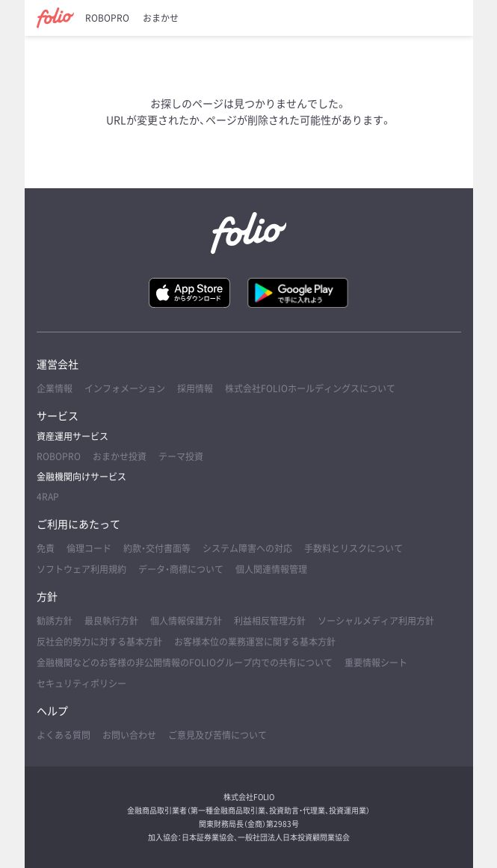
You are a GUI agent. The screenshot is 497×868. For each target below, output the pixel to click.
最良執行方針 (111, 621)
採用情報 (195, 388)
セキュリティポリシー (81, 683)
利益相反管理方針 (270, 621)
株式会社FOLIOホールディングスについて (310, 388)
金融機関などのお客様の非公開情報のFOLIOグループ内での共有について (185, 663)
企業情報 (55, 388)
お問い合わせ (129, 735)
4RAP (48, 497)
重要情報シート (376, 663)
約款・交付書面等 (157, 548)
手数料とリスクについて (354, 548)
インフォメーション (125, 388)
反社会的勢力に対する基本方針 (99, 642)
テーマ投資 (181, 456)
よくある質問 (64, 735)
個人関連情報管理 (271, 569)
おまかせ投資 (120, 456)
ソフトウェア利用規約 (81, 569)
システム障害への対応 (247, 548)
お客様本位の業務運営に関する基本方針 (255, 642)
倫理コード (89, 548)
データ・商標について (181, 569)
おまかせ (161, 18)
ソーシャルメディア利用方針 (376, 621)
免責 (46, 548)
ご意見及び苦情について (217, 735)
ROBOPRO (107, 18)
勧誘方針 (55, 621)
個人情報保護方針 (186, 621)
